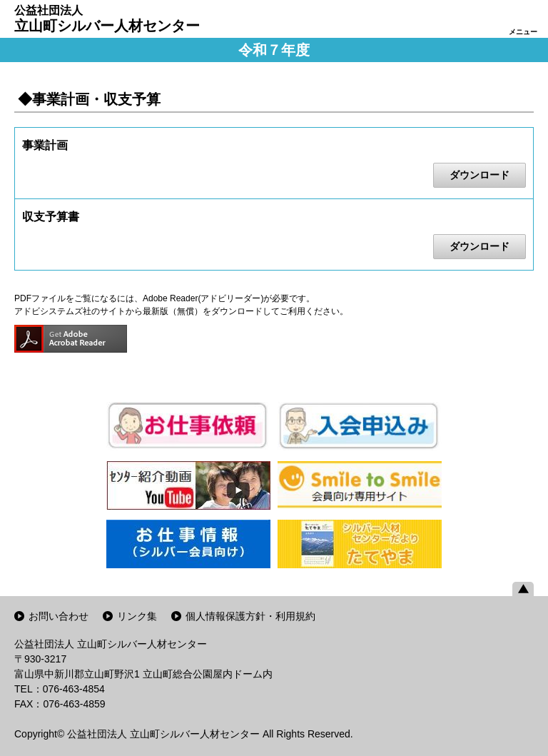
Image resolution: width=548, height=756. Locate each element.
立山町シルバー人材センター (107, 19)
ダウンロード (479, 175)
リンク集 (137, 616)
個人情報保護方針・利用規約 (250, 616)
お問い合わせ (59, 616)
